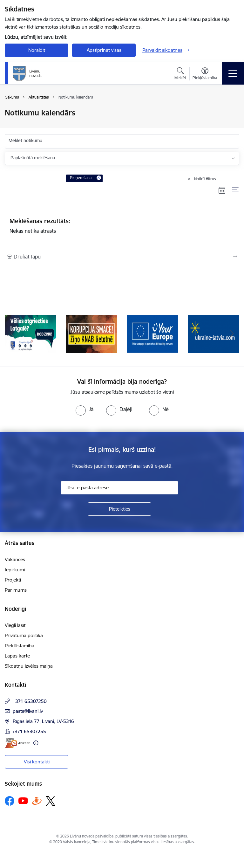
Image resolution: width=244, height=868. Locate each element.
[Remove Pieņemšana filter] (99, 178)
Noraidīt (37, 50)
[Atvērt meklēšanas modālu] (180, 74)
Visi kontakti (37, 762)
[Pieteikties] (119, 509)
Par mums (16, 590)
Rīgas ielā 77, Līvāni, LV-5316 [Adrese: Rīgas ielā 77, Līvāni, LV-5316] (43, 721)
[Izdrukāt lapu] (122, 257)
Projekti (13, 580)
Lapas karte (17, 656)
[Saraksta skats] (236, 190)
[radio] (85, 409)
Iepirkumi (15, 570)
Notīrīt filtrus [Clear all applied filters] (205, 179)
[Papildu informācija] (36, 743)
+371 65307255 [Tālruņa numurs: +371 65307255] (29, 731)
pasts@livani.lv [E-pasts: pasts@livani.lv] (28, 711)
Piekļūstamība (20, 646)
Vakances (15, 559)
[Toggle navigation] (233, 73)
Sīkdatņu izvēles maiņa (29, 666)
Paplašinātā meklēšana (33, 158)
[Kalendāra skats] (222, 190)
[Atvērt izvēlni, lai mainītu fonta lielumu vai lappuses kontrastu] (205, 74)
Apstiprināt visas (104, 50)
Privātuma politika (24, 635)
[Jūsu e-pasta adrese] (119, 488)
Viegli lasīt (15, 625)
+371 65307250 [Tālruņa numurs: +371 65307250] (30, 701)
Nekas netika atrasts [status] (122, 226)
